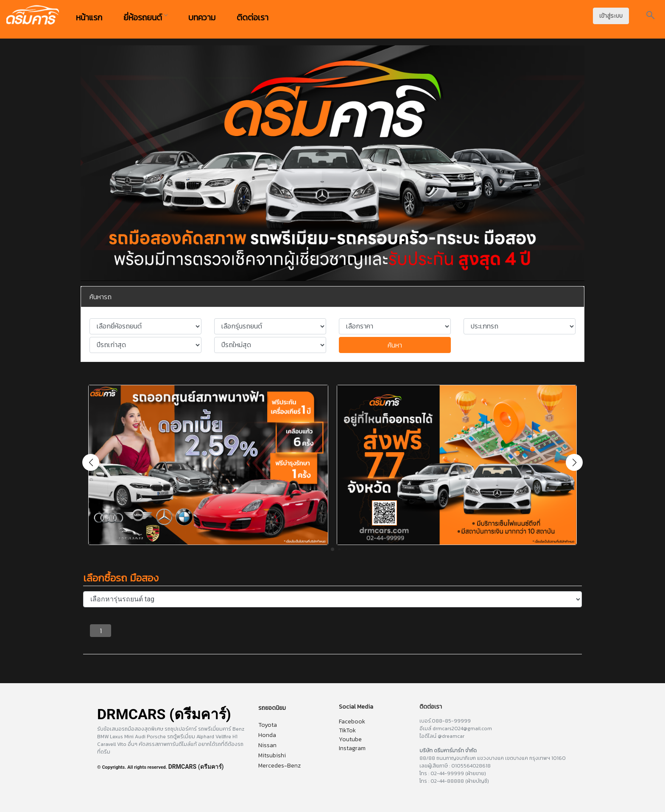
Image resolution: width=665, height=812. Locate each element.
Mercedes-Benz (279, 766)
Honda (267, 735)
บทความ (202, 17)
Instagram (352, 748)
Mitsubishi (272, 755)
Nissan (267, 745)
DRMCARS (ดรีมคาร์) (196, 767)
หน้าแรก (89, 17)
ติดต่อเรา (253, 17)
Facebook (352, 722)
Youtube (350, 739)
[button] (574, 462)
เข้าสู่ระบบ (611, 16)
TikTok (347, 730)
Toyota (268, 725)
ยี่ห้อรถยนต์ (145, 17)
